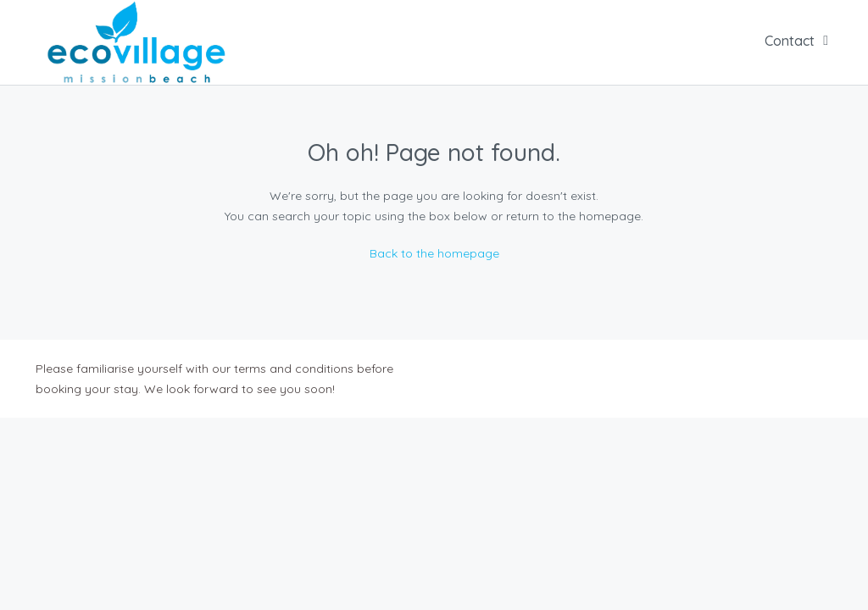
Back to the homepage (434, 253)
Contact (790, 41)
